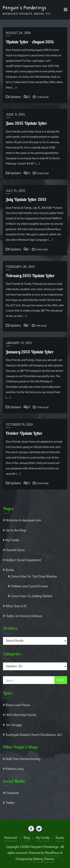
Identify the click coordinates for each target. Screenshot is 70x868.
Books (10, 570)
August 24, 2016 (18, 33)
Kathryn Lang (14, 769)
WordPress (52, 853)
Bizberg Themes (44, 859)
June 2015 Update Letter (26, 123)
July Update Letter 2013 (26, 199)
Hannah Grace (15, 550)
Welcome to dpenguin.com (23, 520)
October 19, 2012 (19, 425)
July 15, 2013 (15, 191)
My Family (12, 540)
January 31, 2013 (19, 343)
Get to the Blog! (16, 530)
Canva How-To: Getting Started (31, 596)
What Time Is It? (16, 606)
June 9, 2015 (15, 115)
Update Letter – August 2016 (30, 42)
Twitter (10, 803)
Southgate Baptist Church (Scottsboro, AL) (34, 735)
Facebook (12, 793)
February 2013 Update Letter (30, 276)
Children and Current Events (29, 586)
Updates (13, 97)
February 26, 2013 (20, 267)
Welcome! (11, 838)
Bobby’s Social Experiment (23, 560)
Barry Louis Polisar (18, 705)
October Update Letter (24, 433)
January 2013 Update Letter (30, 352)
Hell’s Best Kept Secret (21, 715)
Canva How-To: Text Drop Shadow (34, 576)
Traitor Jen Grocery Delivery (24, 616)
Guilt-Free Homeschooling (23, 759)
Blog (27, 838)
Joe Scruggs (14, 725)
